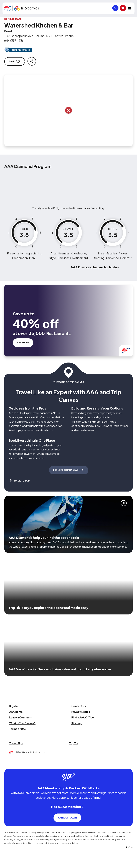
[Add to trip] (68, 110)
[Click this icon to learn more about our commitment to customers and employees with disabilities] (10, 764)
